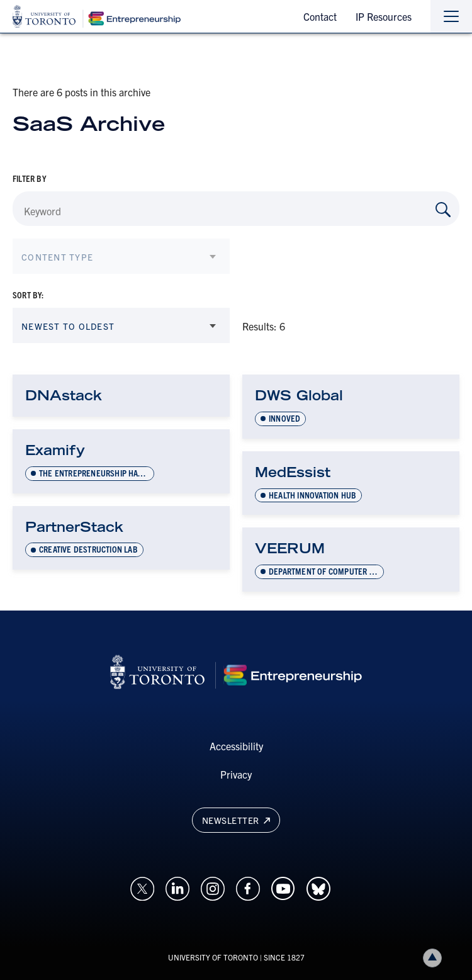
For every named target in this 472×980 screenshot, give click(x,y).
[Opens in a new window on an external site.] (142, 887)
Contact (320, 16)
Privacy (236, 774)
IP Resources (384, 16)
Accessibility (236, 746)
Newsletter (236, 820)
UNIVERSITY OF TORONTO (213, 957)
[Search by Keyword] (443, 210)
